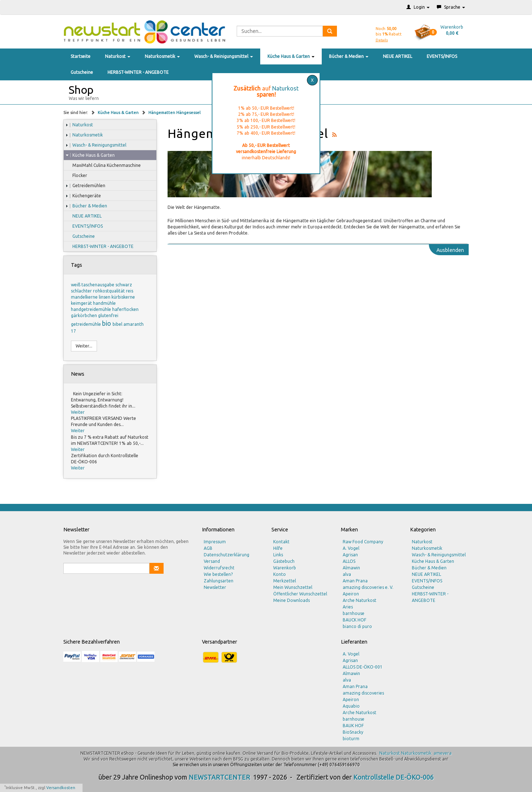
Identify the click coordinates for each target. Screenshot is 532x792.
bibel (118, 324)
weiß (76, 285)
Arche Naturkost (360, 600)
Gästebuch (284, 561)
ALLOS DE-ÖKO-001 (363, 667)
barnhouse (354, 613)
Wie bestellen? (218, 574)
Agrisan (350, 555)
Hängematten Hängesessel (174, 113)
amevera (443, 753)
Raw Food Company (363, 542)
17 (73, 331)
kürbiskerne (123, 297)
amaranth (134, 324)
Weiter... (84, 346)
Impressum (215, 542)
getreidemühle (86, 324)
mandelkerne (85, 297)
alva (347, 574)
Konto (280, 574)
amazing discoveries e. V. (368, 587)
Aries (348, 607)
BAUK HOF (353, 726)
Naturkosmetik (162, 56)
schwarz (124, 285)
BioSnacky (353, 732)
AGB (208, 548)
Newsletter (215, 587)
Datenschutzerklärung (227, 555)
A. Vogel (351, 548)
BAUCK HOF (354, 620)
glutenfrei (108, 315)
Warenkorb (285, 568)
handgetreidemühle (92, 309)
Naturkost (118, 56)
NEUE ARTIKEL (398, 56)
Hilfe (278, 548)
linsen (105, 297)
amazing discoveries (363, 693)
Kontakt (281, 542)
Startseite (81, 56)
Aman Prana (355, 581)
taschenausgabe (98, 285)
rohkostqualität (109, 291)
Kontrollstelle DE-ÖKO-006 (393, 777)
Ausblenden (450, 250)
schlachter (82, 291)
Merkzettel (285, 581)
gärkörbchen (85, 315)
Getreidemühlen (85, 186)
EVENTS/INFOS (442, 56)
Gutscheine (82, 72)
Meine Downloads (292, 600)
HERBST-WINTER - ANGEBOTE (138, 72)
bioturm (351, 739)
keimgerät (82, 303)
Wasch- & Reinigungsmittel (224, 56)
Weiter (78, 412)
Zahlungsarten (219, 581)
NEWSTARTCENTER (219, 777)
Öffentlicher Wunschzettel (300, 594)
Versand (212, 561)
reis (130, 291)
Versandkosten (61, 788)
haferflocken (125, 309)
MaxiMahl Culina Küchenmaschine (103, 165)
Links (278, 555)
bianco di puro (357, 626)
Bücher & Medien (349, 56)
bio (107, 323)
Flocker (76, 176)
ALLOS (349, 561)
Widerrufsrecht (219, 568)
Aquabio (351, 706)
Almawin (351, 568)
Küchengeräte (83, 196)
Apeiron (351, 594)
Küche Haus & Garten (291, 56)
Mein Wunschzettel (293, 587)
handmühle (104, 303)
